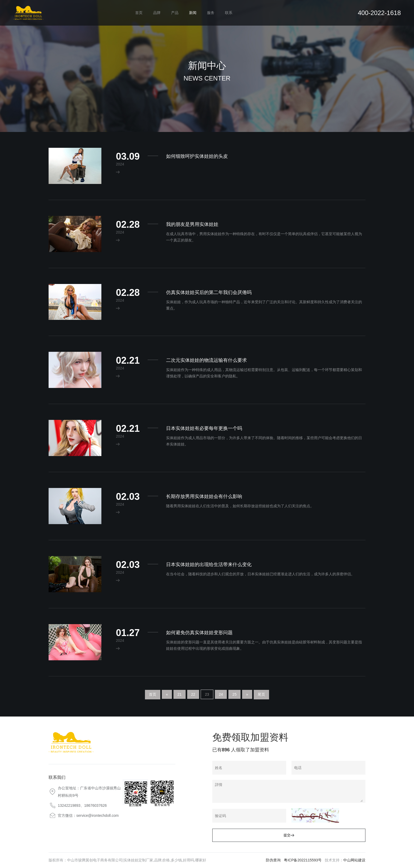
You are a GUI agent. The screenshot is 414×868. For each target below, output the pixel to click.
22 (193, 694)
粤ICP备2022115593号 (303, 860)
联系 (229, 13)
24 (221, 694)
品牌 (157, 13)
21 (180, 694)
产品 (175, 13)
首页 (139, 13)
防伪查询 (273, 860)
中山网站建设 (354, 860)
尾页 (261, 694)
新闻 (193, 13)
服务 (211, 13)
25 (234, 694)
